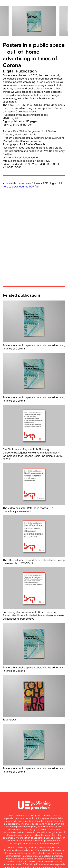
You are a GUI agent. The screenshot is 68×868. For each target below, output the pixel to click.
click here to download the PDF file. (33, 185)
